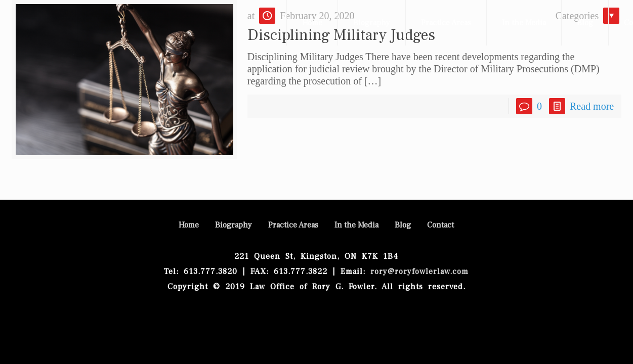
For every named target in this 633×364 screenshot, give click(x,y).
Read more (592, 106)
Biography (234, 225)
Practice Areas (293, 225)
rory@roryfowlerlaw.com (417, 271)
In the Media (356, 225)
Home (189, 225)
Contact (440, 225)
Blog (403, 225)
